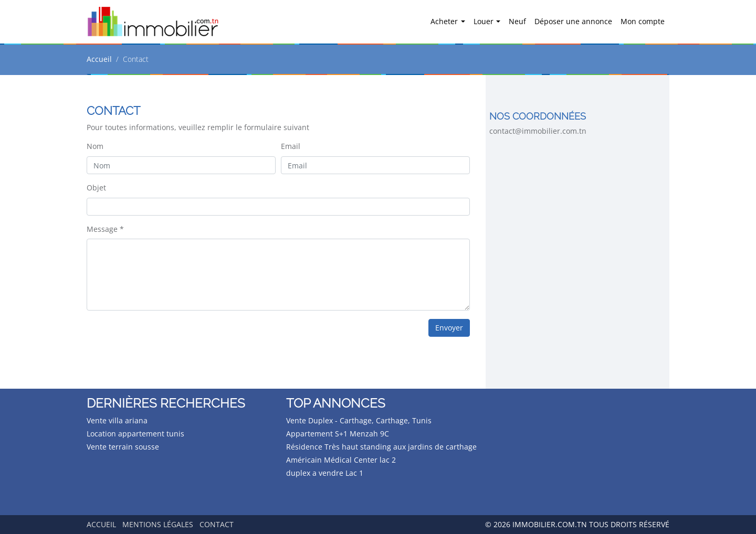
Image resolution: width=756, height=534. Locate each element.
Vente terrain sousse (123, 447)
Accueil (99, 59)
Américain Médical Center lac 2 (341, 460)
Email (291, 146)
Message (105, 229)
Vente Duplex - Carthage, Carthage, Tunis (359, 420)
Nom (95, 146)
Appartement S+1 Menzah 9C (338, 434)
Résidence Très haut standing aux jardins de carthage (381, 447)
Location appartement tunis (135, 434)
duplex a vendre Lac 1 (325, 473)
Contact (217, 524)
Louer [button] (485, 21)
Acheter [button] (445, 21)
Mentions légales (158, 524)
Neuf (517, 21)
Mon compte (643, 21)
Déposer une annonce (573, 21)
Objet (96, 188)
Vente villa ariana (117, 420)
